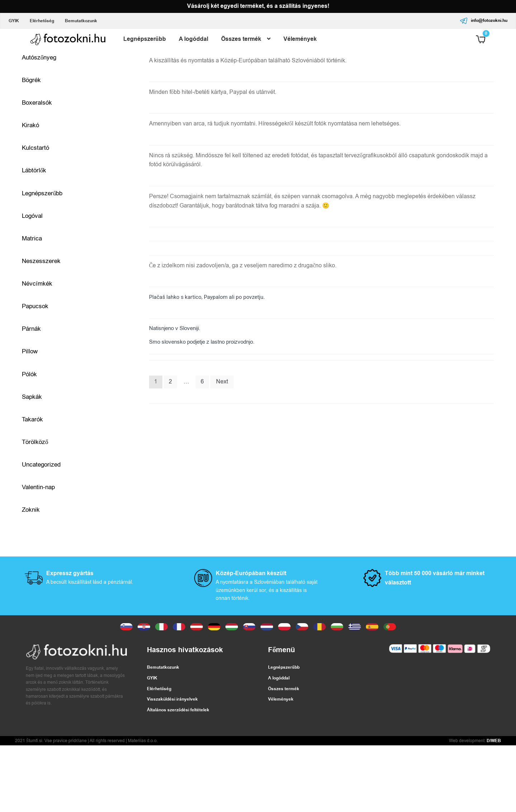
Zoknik (31, 510)
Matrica (32, 238)
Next (222, 382)
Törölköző (35, 442)
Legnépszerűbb (145, 39)
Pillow (30, 352)
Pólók (29, 374)
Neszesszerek (41, 261)
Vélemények (300, 39)
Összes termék (241, 39)
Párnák (31, 329)
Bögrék (31, 80)
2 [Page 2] (170, 382)
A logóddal (193, 39)
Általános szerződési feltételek (178, 710)
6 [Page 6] (202, 382)
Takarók (32, 419)
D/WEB (494, 741)
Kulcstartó (35, 148)
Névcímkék (37, 284)
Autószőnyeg (39, 58)
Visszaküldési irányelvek (172, 700)
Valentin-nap (38, 487)
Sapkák (32, 397)
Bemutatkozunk (81, 21)
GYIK (14, 21)
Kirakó (30, 125)
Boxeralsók (37, 103)
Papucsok (35, 306)
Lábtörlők (34, 170)
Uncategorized (41, 465)
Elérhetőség (42, 21)
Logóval (32, 216)
